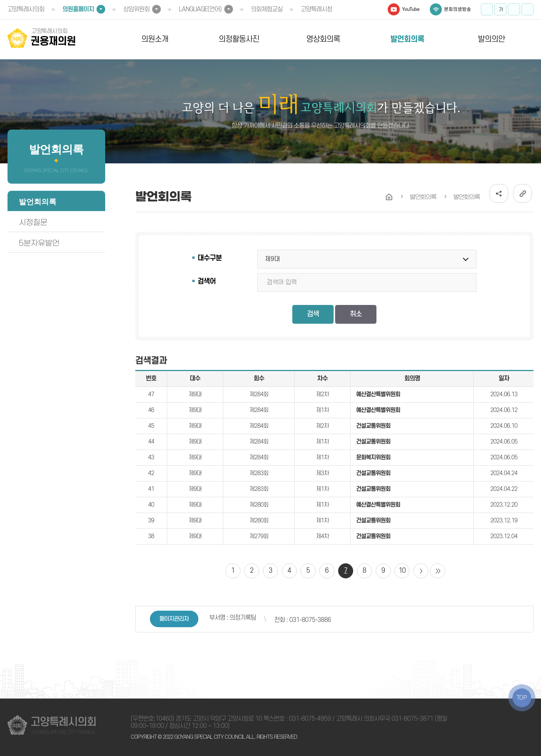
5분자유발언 (39, 243)
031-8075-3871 (412, 719)
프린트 (527, 9)
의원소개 (155, 39)
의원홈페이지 (78, 9)
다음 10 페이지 (421, 571)
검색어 (207, 281)
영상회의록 (323, 39)
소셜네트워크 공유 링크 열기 (499, 193)
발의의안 (491, 39)
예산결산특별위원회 (378, 394)
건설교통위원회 (373, 426)
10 (402, 571)
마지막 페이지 (438, 571)
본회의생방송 (458, 9)
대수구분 (210, 258)
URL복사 (523, 193)
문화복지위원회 (373, 457)
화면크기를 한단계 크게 (487, 9)
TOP (522, 698)
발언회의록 (407, 39)
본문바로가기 (0, 0)
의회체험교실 (267, 9)
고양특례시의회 (26, 9)
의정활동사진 (239, 39)
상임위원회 (136, 9)
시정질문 (33, 222)
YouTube (411, 9)
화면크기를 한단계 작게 (514, 9)
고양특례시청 (316, 9)
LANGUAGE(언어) (200, 9)
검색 (313, 314)
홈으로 (389, 197)
